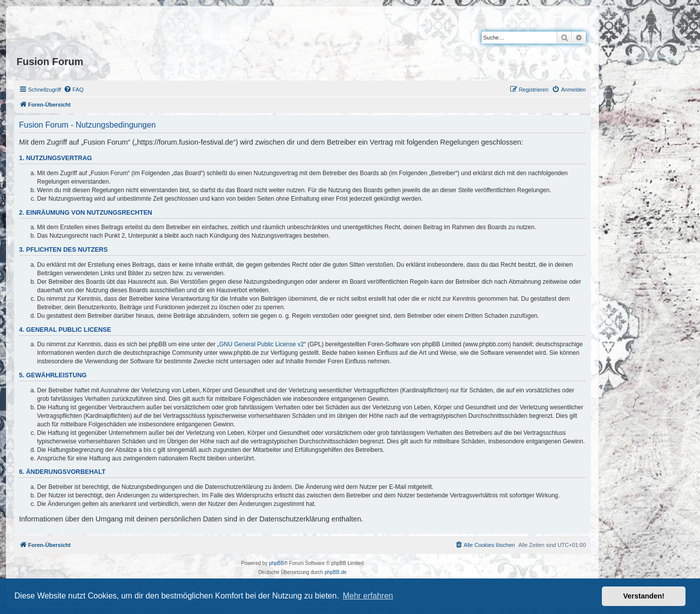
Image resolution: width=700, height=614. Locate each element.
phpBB (276, 563)
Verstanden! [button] (644, 596)
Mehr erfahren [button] (368, 596)
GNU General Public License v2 (262, 344)
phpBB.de (335, 572)
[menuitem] (74, 90)
